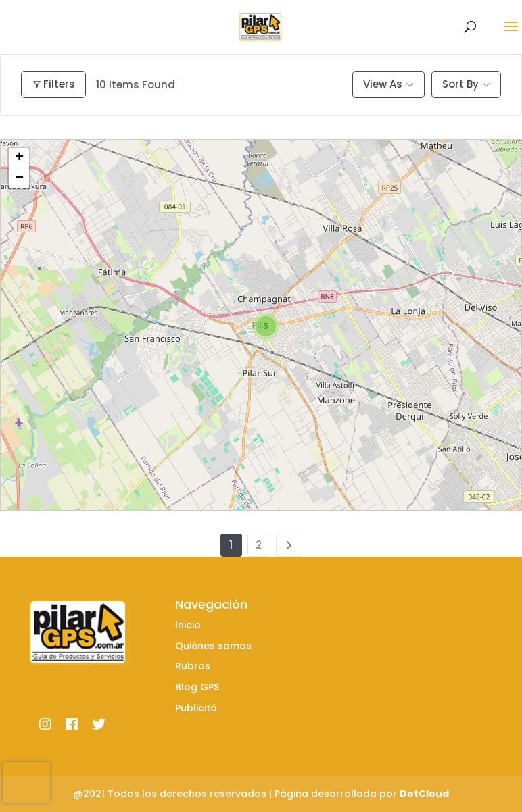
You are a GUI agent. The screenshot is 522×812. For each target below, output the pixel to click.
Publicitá (196, 708)
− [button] (19, 178)
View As (383, 84)
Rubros (193, 666)
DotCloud (424, 794)
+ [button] (19, 158)
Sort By (460, 84)
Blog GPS (197, 687)
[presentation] (26, 782)
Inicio (188, 625)
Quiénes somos (213, 646)
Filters (53, 84)
